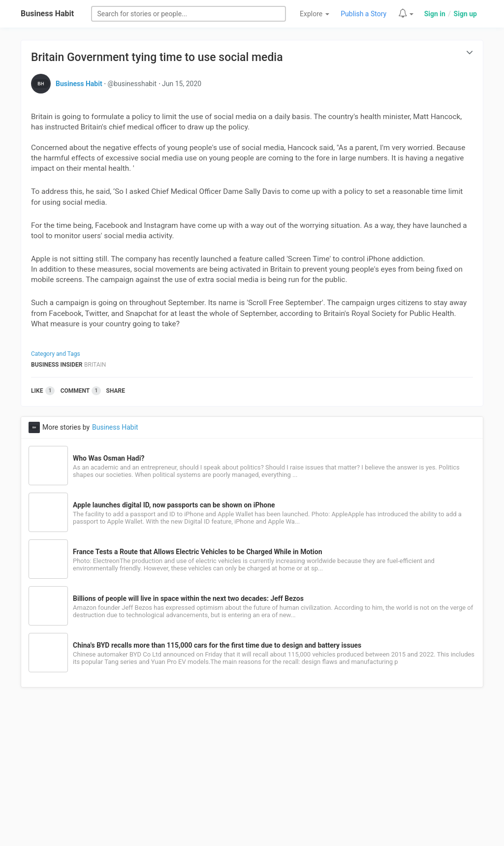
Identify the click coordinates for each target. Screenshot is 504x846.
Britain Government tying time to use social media (157, 57)
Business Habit (47, 14)
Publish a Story (363, 14)
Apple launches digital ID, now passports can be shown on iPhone (174, 505)
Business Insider (57, 365)
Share (116, 391)
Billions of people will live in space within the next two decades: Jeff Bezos (188, 598)
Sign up (465, 14)
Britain (95, 365)
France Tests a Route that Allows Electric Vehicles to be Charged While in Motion (197, 552)
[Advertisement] (252, 772)
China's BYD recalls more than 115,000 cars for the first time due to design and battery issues (217, 645)
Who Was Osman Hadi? (109, 458)
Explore (315, 14)
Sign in (435, 14)
